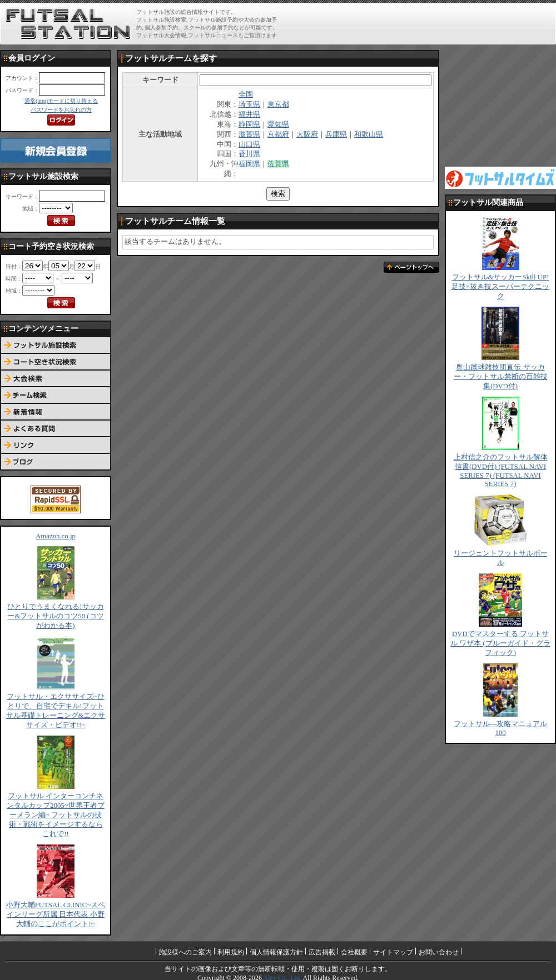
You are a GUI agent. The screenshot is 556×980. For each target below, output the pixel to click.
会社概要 (354, 952)
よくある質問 (56, 429)
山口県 (249, 144)
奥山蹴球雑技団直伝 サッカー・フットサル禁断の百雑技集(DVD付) (501, 377)
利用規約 (231, 952)
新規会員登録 (56, 150)
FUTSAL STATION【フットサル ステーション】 (68, 24)
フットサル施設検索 (56, 346)
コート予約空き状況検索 (56, 362)
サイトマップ (393, 952)
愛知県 (278, 124)
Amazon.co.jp (56, 536)
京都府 (278, 134)
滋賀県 (249, 134)
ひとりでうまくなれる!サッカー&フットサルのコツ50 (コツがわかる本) (55, 616)
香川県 (249, 154)
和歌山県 (369, 134)
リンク (56, 446)
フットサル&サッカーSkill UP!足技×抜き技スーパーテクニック (500, 287)
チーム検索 (56, 396)
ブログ (56, 462)
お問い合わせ (439, 952)
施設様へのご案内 (185, 952)
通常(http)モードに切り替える (61, 101)
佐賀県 (278, 164)
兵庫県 (336, 134)
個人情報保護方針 (276, 952)
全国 (246, 94)
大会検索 (56, 379)
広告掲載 (322, 952)
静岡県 (249, 124)
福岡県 (249, 164)
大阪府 (307, 134)
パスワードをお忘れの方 (61, 110)
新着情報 (56, 412)
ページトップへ (411, 267)
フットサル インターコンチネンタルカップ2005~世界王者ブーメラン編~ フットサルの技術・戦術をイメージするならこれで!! (56, 815)
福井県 (249, 114)
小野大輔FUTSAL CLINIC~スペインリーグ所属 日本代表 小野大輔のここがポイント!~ (56, 914)
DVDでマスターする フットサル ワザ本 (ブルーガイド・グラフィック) (500, 643)
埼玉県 (249, 104)
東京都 (278, 104)
